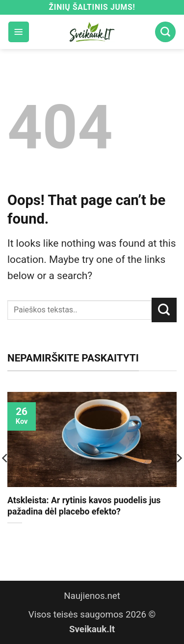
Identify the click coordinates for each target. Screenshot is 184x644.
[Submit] (164, 310)
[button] (19, 32)
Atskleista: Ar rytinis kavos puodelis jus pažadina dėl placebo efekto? (84, 506)
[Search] (165, 32)
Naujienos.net (92, 596)
